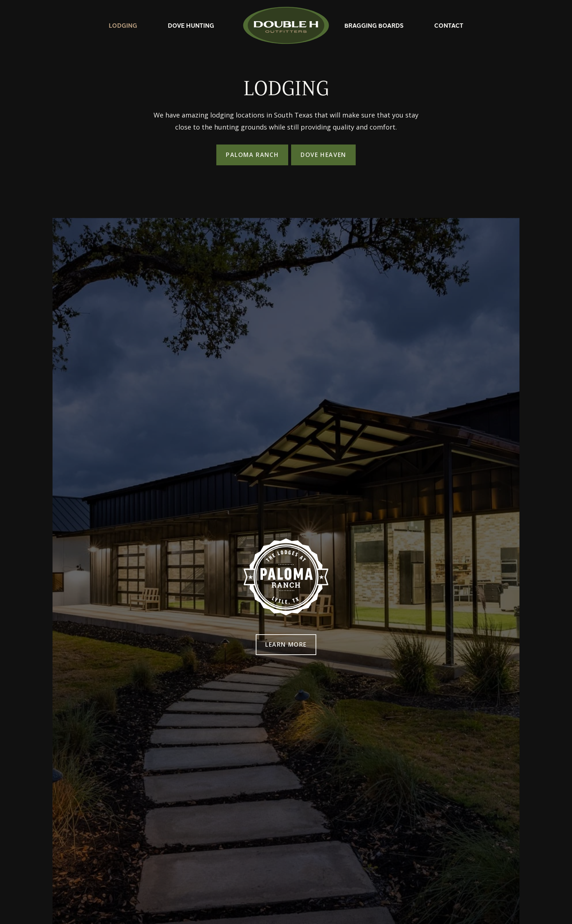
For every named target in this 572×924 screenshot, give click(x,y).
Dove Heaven (323, 155)
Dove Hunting (191, 25)
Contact (449, 25)
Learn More (286, 644)
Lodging (123, 25)
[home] (286, 25)
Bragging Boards (374, 25)
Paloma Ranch (252, 155)
